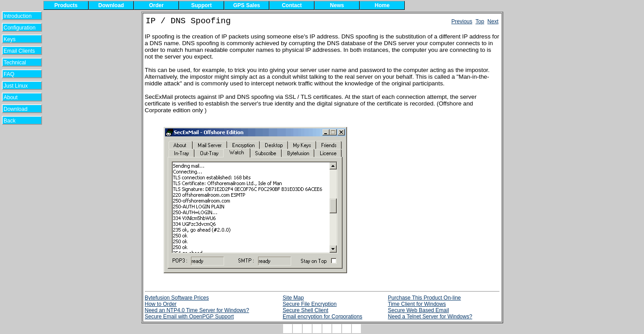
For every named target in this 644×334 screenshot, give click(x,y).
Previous (462, 21)
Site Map (293, 298)
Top (480, 21)
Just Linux (17, 86)
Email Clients (19, 51)
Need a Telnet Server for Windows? (430, 317)
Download (19, 109)
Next (493, 21)
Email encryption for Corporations (322, 317)
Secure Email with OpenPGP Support (189, 317)
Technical (17, 63)
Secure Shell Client (305, 310)
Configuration (19, 28)
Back (15, 121)
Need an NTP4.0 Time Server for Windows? (197, 310)
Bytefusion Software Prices (177, 298)
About (16, 97)
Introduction (18, 16)
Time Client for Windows (417, 304)
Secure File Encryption (310, 304)
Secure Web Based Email (418, 310)
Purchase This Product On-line (424, 298)
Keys (15, 39)
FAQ (16, 74)
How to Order (161, 304)
